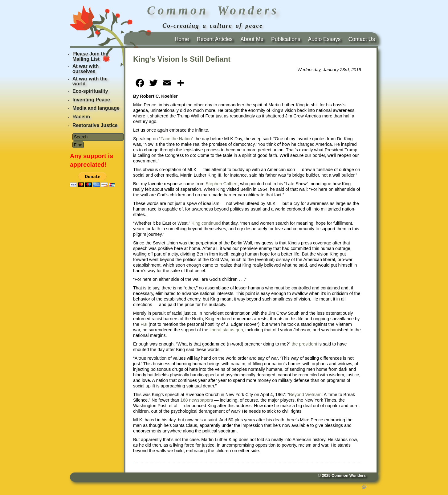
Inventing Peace (91, 100)
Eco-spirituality (90, 91)
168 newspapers (197, 400)
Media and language (96, 108)
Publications (286, 39)
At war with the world (90, 81)
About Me (252, 39)
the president (304, 344)
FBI (144, 324)
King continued (206, 223)
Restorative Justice (95, 125)
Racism (81, 117)
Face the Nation (176, 139)
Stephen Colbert (222, 184)
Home (182, 39)
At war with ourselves (86, 69)
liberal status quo (226, 330)
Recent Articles (215, 39)
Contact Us (362, 39)
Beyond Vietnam (305, 395)
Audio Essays (324, 39)
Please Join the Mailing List (90, 56)
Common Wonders (349, 476)
